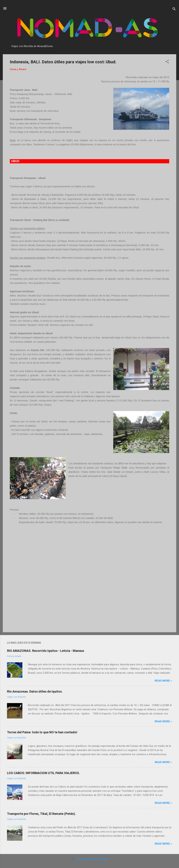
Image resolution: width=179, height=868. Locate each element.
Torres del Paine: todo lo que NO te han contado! (42, 732)
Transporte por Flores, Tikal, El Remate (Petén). (41, 814)
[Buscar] (174, 10)
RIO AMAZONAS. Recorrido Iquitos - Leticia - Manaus (46, 651)
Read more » (163, 681)
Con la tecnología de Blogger (90, 859)
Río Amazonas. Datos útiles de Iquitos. (35, 691)
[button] (167, 62)
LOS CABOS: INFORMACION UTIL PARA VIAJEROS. (43, 773)
